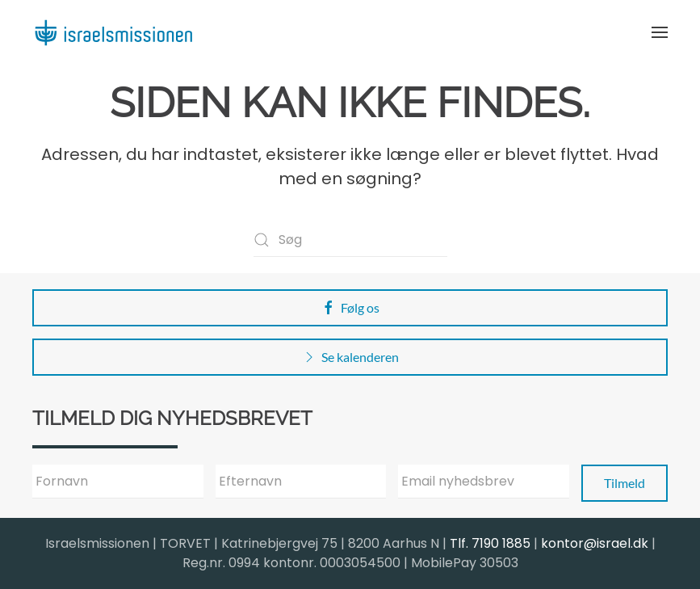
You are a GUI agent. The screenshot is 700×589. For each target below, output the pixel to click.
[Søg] (350, 240)
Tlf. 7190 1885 (490, 543)
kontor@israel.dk (595, 543)
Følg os (350, 308)
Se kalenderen (350, 357)
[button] (660, 32)
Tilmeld (625, 483)
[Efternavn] (301, 482)
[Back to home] (113, 32)
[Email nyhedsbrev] (484, 482)
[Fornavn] (118, 482)
